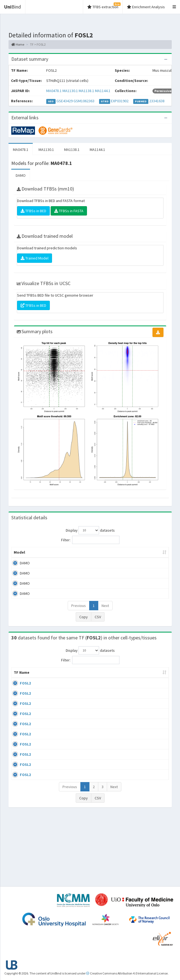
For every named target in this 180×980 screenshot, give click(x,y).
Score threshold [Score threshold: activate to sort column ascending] (148, 555)
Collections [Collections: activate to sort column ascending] (124, 683)
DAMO (21, 175)
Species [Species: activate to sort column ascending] (153, 683)
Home (18, 44)
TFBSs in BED (33, 211)
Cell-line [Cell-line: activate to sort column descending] (43, 683)
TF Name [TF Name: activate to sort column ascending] (19, 681)
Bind (13, 7)
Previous (79, 611)
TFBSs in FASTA (69, 211)
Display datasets (90, 530)
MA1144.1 (103, 91)
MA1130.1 (70, 91)
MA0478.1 (54, 91)
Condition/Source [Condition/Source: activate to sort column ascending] (78, 683)
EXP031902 (120, 101)
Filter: (90, 540)
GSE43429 (65, 101)
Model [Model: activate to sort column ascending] (19, 558)
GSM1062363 (84, 101)
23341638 (157, 101)
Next (105, 611)
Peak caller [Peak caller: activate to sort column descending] (41, 555)
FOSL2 (25, 694)
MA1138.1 (86, 91)
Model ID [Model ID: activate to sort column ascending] (65, 555)
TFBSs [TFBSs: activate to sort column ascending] (122, 558)
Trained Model (35, 258)
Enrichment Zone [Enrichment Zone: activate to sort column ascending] (93, 555)
